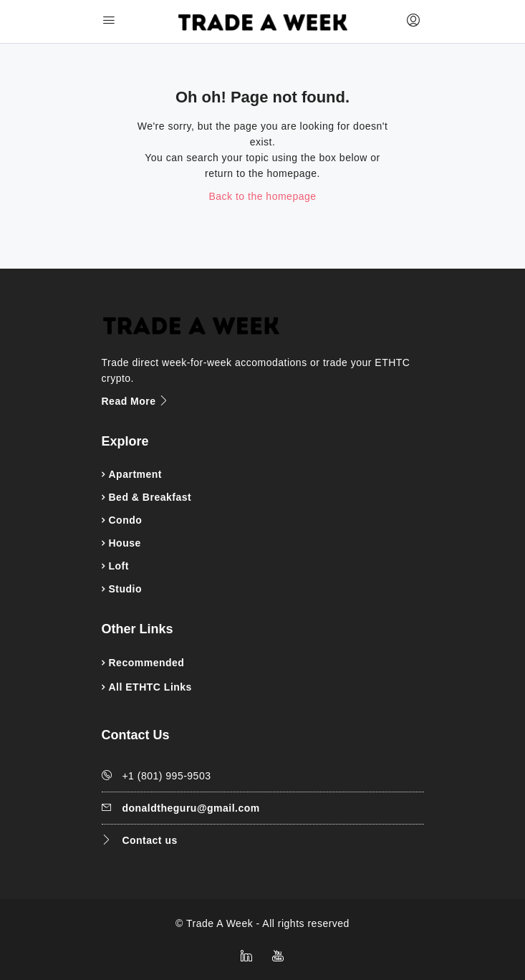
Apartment (136, 474)
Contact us (149, 840)
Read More (136, 401)
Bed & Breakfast (150, 497)
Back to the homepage (262, 196)
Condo (126, 520)
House (125, 543)
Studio (126, 589)
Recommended (147, 663)
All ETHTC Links (150, 687)
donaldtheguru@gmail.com (191, 808)
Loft (119, 566)
